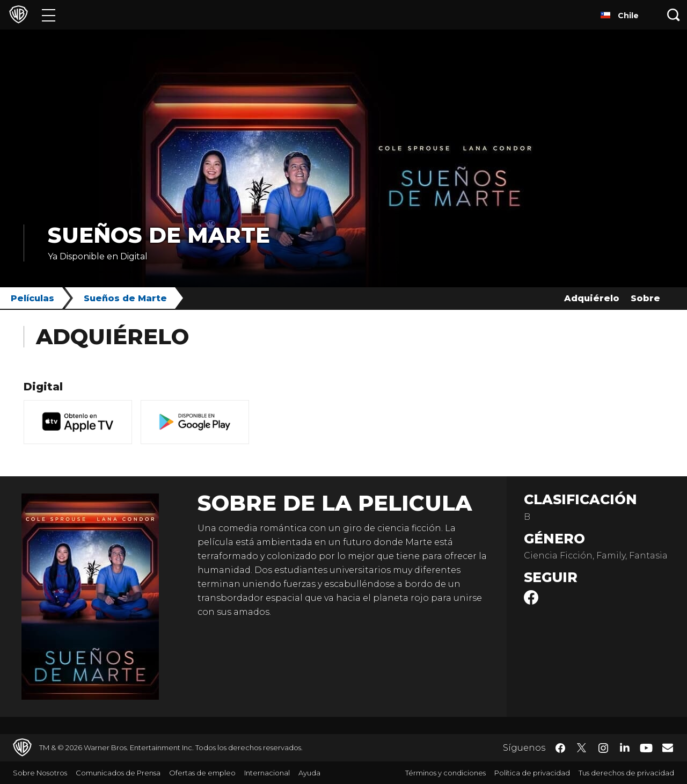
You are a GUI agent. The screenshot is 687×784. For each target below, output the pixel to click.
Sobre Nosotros (40, 773)
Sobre (645, 298)
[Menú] (49, 15)
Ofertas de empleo (202, 773)
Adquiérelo (592, 298)
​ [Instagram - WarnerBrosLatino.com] (603, 748)
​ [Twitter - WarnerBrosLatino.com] (582, 748)
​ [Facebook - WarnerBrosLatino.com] (560, 748)
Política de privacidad (532, 773)
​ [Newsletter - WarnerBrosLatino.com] (668, 747)
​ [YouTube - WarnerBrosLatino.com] (646, 748)
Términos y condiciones (445, 773)
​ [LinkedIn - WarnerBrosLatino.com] (625, 747)
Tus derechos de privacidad (626, 773)
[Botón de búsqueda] (674, 15)
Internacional (267, 773)
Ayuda (309, 773)
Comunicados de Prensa (118, 773)
